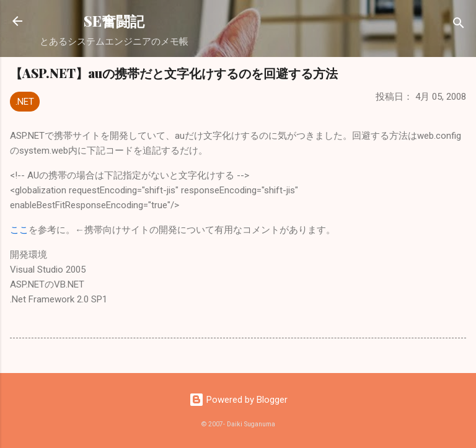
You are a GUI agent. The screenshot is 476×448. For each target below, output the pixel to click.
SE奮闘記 (114, 21)
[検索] (459, 25)
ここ (19, 230)
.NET (25, 102)
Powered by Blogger (238, 400)
